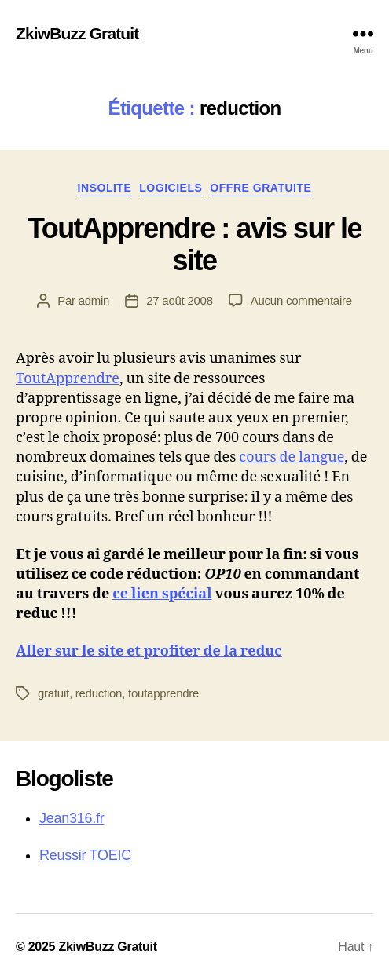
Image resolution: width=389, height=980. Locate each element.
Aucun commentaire (301, 300)
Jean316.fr (72, 818)
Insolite (105, 188)
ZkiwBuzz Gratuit (77, 33)
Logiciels (171, 188)
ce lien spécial (162, 594)
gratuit (53, 693)
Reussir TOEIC (85, 855)
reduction (99, 693)
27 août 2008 (180, 300)
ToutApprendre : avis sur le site (194, 244)
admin (94, 300)
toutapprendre (163, 693)
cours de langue (292, 457)
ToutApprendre (68, 379)
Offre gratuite (261, 188)
